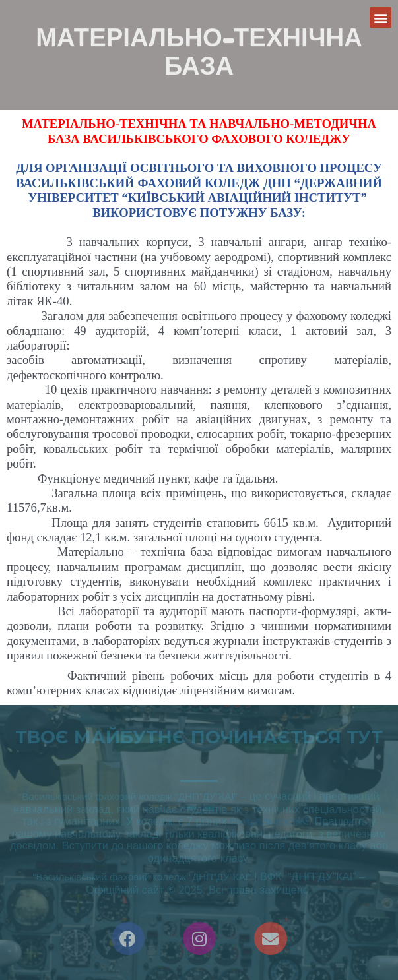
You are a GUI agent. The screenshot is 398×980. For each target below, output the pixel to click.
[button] (381, 17)
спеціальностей (269, 821)
